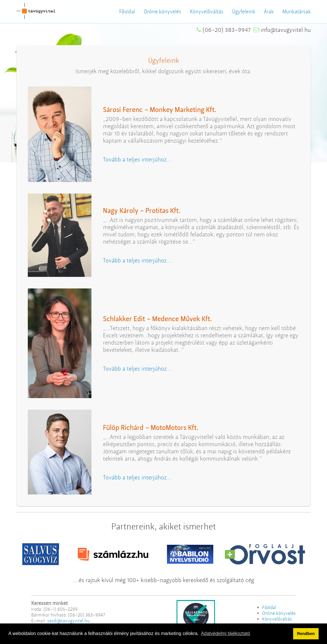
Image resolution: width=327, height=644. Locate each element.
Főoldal (127, 12)
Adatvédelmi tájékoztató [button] (226, 633)
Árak (269, 12)
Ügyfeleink (244, 12)
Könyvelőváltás (207, 12)
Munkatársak (297, 12)
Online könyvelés (162, 12)
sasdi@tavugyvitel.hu (68, 621)
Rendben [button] (306, 634)
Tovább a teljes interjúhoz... (137, 160)
